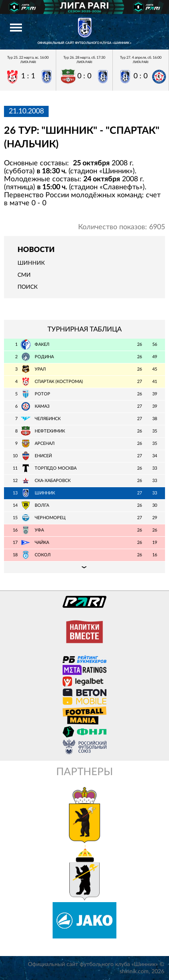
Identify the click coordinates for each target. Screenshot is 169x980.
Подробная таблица (84, 567)
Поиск (28, 287)
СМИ (24, 275)
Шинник (31, 263)
